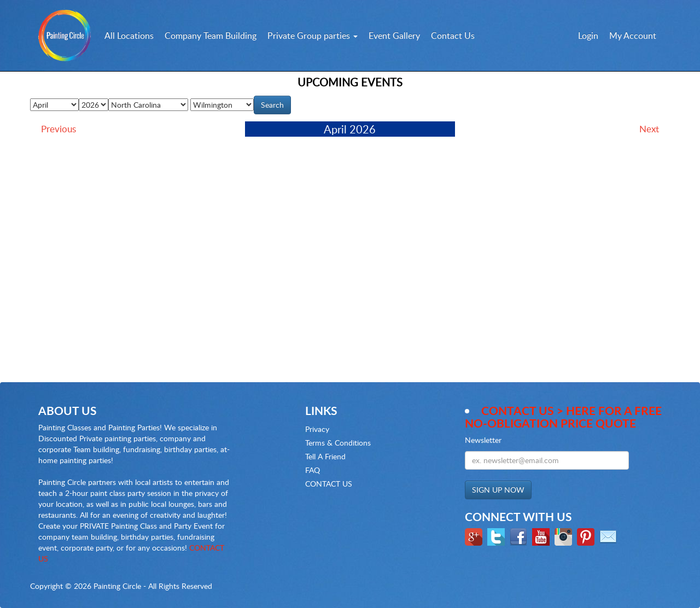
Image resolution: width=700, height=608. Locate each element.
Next (649, 129)
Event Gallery (394, 36)
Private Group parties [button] (313, 36)
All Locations (129, 36)
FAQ (313, 470)
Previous (59, 129)
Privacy (317, 429)
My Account (633, 36)
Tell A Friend (325, 456)
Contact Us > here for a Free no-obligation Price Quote (563, 417)
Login (588, 36)
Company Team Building (211, 36)
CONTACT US (329, 484)
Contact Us (453, 36)
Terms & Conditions (338, 443)
